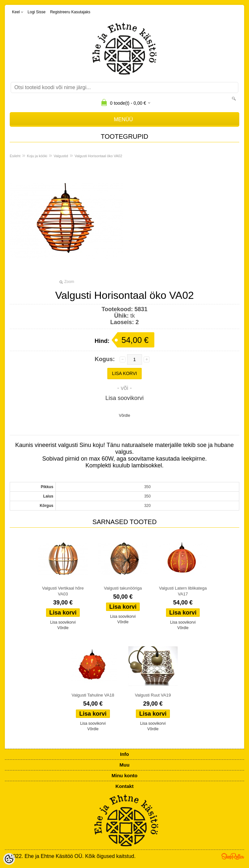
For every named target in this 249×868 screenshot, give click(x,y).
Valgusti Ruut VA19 (153, 695)
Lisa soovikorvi (124, 398)
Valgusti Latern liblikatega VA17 (183, 591)
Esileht (15, 156)
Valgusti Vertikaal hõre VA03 (63, 591)
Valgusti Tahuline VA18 (93, 695)
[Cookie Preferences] (9, 859)
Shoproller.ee (233, 856)
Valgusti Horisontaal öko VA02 (98, 156)
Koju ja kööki (37, 156)
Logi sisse (36, 12)
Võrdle (125, 416)
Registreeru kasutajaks (70, 12)
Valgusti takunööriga (123, 588)
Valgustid (61, 156)
